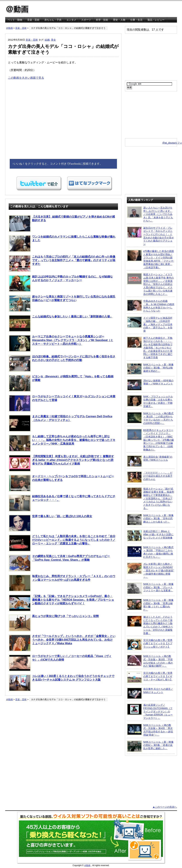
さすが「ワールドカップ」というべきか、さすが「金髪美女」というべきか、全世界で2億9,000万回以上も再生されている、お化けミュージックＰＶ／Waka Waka (62, 643)
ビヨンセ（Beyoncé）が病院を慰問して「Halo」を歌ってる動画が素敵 (61, 383)
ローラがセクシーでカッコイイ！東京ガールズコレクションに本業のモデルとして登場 (62, 403)
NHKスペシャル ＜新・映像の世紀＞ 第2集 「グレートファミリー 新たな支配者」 (150, 588)
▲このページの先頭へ (165, 807)
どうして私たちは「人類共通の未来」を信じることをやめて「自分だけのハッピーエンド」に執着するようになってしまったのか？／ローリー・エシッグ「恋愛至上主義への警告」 (62, 543)
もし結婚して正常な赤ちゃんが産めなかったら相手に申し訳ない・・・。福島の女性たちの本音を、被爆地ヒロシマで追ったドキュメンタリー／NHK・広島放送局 (62, 443)
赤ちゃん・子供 (53, 20)
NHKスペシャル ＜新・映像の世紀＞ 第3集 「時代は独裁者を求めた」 (150, 369)
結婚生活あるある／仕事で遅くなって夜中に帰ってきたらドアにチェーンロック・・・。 (62, 503)
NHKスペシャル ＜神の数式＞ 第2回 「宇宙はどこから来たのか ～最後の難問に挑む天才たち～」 (150, 552)
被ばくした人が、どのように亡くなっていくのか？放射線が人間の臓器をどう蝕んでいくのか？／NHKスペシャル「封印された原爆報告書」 (150, 625)
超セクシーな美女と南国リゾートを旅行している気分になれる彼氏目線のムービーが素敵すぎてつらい (62, 303)
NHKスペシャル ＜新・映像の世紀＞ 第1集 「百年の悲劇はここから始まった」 (150, 520)
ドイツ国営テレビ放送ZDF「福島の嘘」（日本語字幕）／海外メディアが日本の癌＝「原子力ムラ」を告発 (150, 324)
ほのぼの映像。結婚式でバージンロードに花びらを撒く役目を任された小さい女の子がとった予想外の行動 (62, 363)
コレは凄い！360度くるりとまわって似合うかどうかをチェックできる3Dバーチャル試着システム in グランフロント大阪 (62, 683)
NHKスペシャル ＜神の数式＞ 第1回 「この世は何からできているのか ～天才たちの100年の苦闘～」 (150, 418)
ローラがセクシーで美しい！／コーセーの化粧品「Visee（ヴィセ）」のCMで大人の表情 (60, 663)
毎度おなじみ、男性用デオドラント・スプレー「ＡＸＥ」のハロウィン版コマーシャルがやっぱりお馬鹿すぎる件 (62, 583)
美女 (53, 40)
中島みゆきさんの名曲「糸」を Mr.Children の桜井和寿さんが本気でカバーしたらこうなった (151, 306)
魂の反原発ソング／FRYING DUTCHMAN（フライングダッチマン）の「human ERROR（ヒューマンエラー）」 (150, 711)
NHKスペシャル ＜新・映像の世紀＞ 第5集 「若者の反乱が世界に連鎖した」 (150, 746)
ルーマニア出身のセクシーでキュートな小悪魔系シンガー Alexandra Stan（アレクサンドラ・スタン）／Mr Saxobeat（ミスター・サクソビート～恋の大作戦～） (61, 343)
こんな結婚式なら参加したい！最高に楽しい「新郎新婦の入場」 (61, 323)
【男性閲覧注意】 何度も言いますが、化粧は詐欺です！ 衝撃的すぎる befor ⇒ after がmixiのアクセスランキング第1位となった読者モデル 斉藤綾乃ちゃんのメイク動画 (61, 463)
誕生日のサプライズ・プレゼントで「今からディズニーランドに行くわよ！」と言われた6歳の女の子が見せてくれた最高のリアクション (150, 236)
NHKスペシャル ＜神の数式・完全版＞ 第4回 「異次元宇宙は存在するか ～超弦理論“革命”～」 (150, 730)
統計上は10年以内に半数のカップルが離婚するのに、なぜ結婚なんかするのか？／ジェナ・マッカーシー (61, 283)
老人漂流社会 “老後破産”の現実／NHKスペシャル (150, 461)
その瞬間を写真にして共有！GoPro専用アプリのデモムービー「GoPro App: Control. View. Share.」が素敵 (59, 563)
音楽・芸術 (33, 20)
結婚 (47, 40)
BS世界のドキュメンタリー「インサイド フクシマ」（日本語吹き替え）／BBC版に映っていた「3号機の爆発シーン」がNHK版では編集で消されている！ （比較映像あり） (150, 440)
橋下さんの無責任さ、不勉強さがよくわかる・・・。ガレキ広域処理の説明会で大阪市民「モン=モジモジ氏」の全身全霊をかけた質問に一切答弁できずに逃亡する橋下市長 (150, 348)
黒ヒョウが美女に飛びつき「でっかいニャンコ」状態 (54, 623)
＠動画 (9, 28)
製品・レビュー (156, 20)
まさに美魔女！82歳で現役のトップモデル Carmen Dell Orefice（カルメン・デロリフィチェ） (61, 423)
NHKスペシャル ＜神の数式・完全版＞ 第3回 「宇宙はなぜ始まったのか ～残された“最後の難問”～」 (150, 661)
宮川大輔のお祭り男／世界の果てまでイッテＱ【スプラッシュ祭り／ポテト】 (150, 644)
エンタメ (71, 20)
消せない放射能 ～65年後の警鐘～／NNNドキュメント (150, 385)
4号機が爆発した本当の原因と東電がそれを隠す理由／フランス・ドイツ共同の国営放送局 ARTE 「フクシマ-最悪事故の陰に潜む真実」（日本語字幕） (150, 259)
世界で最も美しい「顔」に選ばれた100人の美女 (50, 523)
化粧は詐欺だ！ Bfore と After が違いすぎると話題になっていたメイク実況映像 (150, 536)
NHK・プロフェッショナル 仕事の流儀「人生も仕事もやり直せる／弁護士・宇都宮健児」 (150, 401)
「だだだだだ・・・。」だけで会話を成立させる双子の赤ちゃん (150, 477)
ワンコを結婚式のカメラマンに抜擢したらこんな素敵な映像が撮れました (62, 243)
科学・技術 (102, 20)
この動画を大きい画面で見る (26, 78)
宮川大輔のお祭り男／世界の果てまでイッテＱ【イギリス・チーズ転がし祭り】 (150, 677)
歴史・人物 (119, 20)
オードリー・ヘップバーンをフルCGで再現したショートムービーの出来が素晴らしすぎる (61, 483)
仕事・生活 (136, 20)
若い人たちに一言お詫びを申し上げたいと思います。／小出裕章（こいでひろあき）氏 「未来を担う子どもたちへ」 (150, 214)
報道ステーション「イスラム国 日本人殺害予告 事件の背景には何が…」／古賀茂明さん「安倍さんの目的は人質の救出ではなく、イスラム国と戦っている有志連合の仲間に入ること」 (150, 284)
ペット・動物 (15, 20)
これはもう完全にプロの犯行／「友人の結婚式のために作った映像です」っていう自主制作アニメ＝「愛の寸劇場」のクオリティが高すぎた (62, 263)
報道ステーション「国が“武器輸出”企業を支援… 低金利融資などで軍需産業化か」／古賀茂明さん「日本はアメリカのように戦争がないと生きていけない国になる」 (150, 498)
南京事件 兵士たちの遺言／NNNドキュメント (150, 693)
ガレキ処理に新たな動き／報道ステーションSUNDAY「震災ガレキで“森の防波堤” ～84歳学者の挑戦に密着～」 (151, 570)
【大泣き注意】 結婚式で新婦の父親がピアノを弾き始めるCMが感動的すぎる (62, 224)
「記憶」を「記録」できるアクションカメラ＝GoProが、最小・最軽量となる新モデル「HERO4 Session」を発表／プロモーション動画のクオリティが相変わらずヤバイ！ (61, 603)
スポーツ (86, 20)
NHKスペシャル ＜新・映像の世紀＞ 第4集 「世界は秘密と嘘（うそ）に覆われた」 (150, 605)
